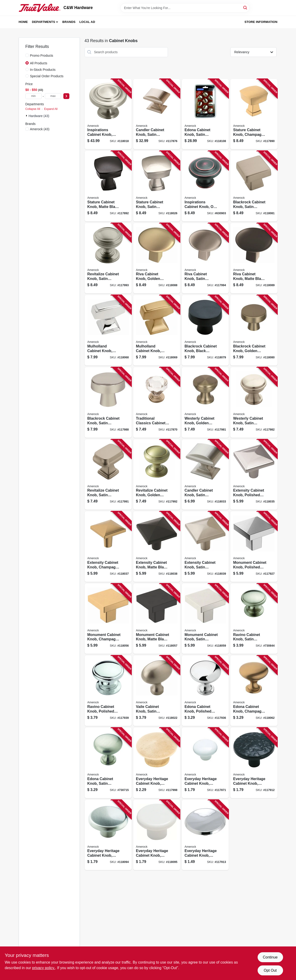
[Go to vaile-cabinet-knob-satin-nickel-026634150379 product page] (157, 691)
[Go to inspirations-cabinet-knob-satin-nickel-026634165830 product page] (108, 114)
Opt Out (270, 970)
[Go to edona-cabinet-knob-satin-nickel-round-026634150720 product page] (108, 763)
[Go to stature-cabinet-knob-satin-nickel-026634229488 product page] (157, 186)
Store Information (261, 22)
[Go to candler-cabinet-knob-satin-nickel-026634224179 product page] (205, 475)
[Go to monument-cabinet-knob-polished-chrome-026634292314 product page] (254, 547)
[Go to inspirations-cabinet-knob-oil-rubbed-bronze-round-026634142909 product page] (205, 186)
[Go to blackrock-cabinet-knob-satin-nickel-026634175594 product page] (108, 402)
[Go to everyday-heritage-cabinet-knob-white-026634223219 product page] (205, 763)
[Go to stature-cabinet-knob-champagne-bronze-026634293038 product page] (254, 114)
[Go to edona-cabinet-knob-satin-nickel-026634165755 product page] (205, 114)
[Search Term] (185, 8)
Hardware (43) (39, 116)
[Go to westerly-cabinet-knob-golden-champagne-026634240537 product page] (205, 402)
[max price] (53, 96)
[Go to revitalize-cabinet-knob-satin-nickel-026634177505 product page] (108, 258)
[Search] (245, 8)
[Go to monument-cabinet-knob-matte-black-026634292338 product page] (157, 619)
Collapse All (33, 109)
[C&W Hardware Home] (40, 8)
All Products (39, 63)
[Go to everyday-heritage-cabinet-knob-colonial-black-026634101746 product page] (254, 763)
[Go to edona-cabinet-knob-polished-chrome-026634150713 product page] (205, 691)
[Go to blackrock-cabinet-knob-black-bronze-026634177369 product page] (205, 330)
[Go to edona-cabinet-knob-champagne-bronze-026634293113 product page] (254, 691)
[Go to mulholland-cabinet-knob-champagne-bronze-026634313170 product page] (157, 330)
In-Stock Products (43, 70)
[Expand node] (27, 116)
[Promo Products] (27, 55)
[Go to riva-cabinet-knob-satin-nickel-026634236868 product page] (205, 258)
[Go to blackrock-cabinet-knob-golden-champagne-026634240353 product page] (254, 330)
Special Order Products (47, 76)
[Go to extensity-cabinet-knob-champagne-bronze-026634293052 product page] (108, 547)
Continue (270, 957)
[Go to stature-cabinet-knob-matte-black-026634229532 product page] (108, 186)
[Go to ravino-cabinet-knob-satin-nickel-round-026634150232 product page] (254, 619)
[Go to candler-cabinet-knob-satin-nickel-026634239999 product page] (157, 114)
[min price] (34, 96)
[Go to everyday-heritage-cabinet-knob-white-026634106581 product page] (157, 835)
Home (23, 22)
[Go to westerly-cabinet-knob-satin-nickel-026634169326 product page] (254, 402)
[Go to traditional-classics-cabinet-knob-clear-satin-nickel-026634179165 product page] (157, 402)
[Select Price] (66, 96)
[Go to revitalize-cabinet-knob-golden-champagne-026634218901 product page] (157, 475)
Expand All (51, 109)
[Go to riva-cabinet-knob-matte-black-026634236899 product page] (254, 258)
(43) (40, 129)
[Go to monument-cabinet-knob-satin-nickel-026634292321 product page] (205, 619)
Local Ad (87, 22)
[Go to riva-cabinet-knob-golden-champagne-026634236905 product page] (157, 258)
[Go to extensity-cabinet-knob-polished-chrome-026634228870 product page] (254, 475)
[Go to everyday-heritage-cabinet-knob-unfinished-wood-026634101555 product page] (157, 763)
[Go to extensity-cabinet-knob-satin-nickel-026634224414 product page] (205, 547)
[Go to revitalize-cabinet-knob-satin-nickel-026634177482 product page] (108, 475)
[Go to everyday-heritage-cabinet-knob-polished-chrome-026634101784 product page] (205, 835)
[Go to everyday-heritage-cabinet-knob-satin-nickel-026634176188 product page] (108, 835)
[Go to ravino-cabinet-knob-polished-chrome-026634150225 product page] (108, 691)
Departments (43, 22)
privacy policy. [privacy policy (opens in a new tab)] (44, 968)
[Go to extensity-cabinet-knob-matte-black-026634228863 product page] (157, 547)
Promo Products (42, 56)
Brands (69, 22)
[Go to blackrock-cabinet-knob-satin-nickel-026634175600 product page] (254, 186)
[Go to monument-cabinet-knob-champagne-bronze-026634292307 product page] (108, 619)
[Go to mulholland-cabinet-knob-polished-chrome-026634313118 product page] (108, 330)
